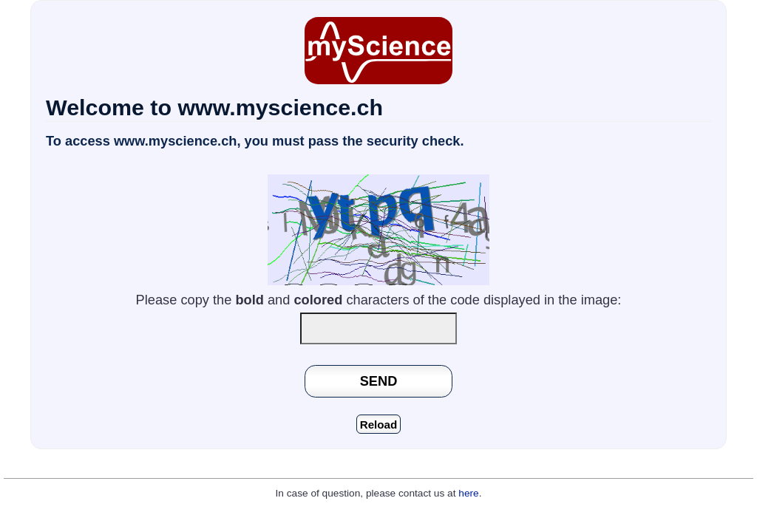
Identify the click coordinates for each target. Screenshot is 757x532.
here (468, 493)
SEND (379, 381)
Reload (379, 424)
